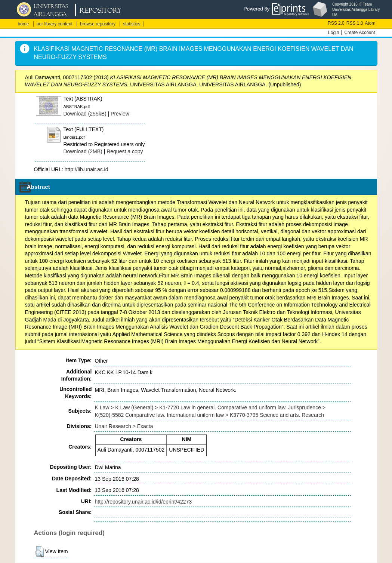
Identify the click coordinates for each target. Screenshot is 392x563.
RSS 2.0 (336, 23)
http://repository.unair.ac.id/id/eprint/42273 (143, 502)
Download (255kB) (85, 114)
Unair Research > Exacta (124, 426)
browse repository (98, 24)
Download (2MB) (83, 151)
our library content (55, 24)
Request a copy (125, 151)
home (24, 24)
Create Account (359, 33)
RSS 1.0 (355, 23)
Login (334, 33)
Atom (370, 23)
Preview (120, 114)
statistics (132, 24)
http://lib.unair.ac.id (87, 169)
